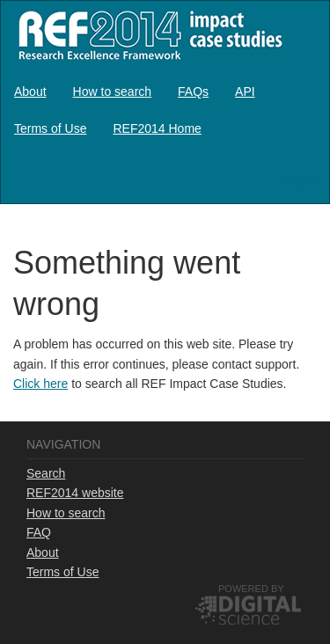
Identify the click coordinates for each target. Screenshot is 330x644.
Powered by (251, 589)
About (30, 91)
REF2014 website (75, 493)
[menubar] (165, 110)
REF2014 (147, 35)
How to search (112, 91)
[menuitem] (30, 91)
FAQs (193, 91)
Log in (299, 179)
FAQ (39, 532)
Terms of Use (50, 128)
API (245, 91)
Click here (40, 384)
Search (46, 473)
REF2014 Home (157, 128)
